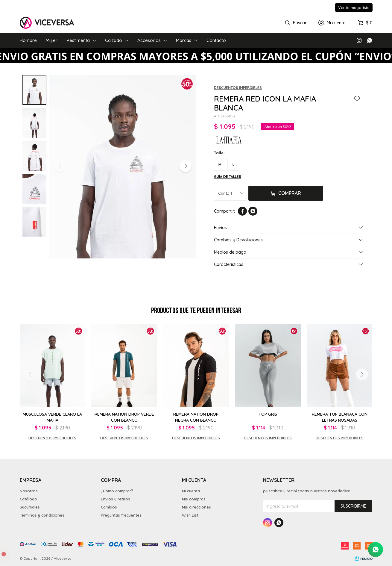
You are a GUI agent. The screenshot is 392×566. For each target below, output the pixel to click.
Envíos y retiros (116, 499)
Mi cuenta (191, 491)
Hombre (28, 40)
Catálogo (28, 499)
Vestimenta (78, 40)
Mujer (52, 40)
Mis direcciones (196, 507)
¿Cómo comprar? (117, 491)
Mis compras (194, 499)
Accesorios (149, 40)
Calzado (114, 40)
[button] (186, 166)
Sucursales (30, 507)
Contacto (216, 40)
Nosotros (29, 491)
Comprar (290, 193)
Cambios (109, 507)
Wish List (190, 515)
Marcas (184, 40)
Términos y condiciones (42, 515)
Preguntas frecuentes (121, 515)
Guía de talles (228, 177)
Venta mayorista (354, 7)
